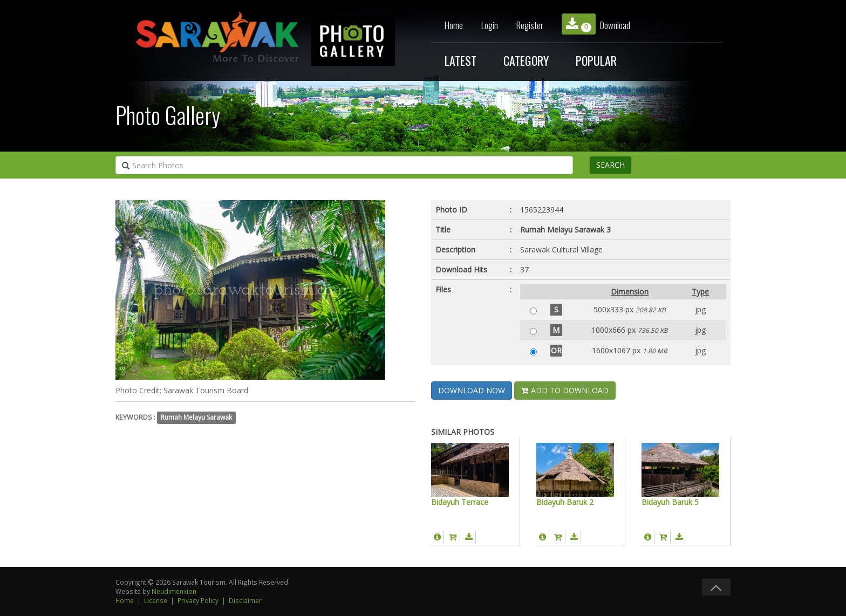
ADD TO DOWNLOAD (565, 390)
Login (490, 25)
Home (454, 25)
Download (596, 24)
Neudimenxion (174, 591)
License (156, 600)
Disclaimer (245, 600)
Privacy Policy (198, 600)
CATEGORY (526, 60)
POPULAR (596, 60)
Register (530, 25)
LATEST (460, 60)
